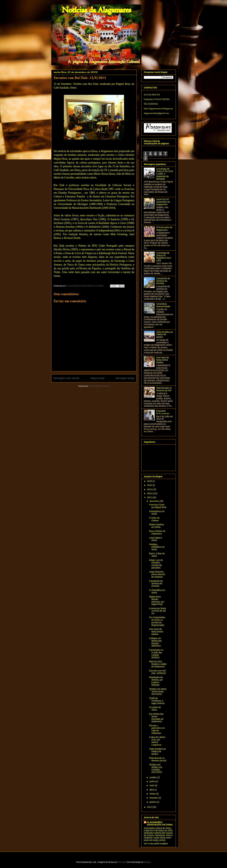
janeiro (153, 802)
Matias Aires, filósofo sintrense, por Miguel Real (157, 600)
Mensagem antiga (125, 378)
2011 (150, 807)
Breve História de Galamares (157, 532)
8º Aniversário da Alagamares (164, 229)
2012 (150, 497)
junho (152, 781)
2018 (150, 481)
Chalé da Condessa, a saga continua (157, 701)
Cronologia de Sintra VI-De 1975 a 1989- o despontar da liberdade (165, 174)
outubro (153, 777)
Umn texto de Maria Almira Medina (163, 360)
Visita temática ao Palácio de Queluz (165, 335)
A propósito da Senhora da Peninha (163, 281)
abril (152, 790)
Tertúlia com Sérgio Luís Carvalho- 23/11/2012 (156, 768)
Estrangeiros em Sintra (157, 513)
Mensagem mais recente (67, 378)
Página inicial (97, 378)
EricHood (122, 862)
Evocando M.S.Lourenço (163, 412)
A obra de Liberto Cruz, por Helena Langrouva (157, 741)
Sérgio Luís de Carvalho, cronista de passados (156, 564)
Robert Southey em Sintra (156, 526)
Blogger (147, 862)
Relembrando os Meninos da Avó (164, 389)
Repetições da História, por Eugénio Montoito (156, 681)
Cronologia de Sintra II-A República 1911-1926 (164, 257)
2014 (150, 489)
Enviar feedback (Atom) (100, 386)
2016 (150, 485)
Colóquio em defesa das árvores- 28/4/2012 (155, 642)
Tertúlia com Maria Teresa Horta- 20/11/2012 (158, 692)
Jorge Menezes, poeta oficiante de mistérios (157, 574)
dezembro (155, 501)
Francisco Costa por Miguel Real (158, 506)
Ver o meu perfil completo (156, 844)
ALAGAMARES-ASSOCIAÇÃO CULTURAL (160, 823)
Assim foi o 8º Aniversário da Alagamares (163, 202)
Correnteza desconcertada (163, 305)
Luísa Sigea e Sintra (156, 539)
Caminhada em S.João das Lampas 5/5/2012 (156, 654)
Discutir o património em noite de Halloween (157, 729)
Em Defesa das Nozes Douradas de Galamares (156, 718)
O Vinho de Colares (154, 519)
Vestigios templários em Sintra (157, 547)
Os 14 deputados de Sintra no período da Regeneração (157, 621)
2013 (150, 493)
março (153, 794)
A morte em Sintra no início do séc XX (158, 611)
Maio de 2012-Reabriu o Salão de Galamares (158, 664)
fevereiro (154, 798)
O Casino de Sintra (155, 709)
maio (152, 785)
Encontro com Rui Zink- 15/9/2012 (158, 672)
